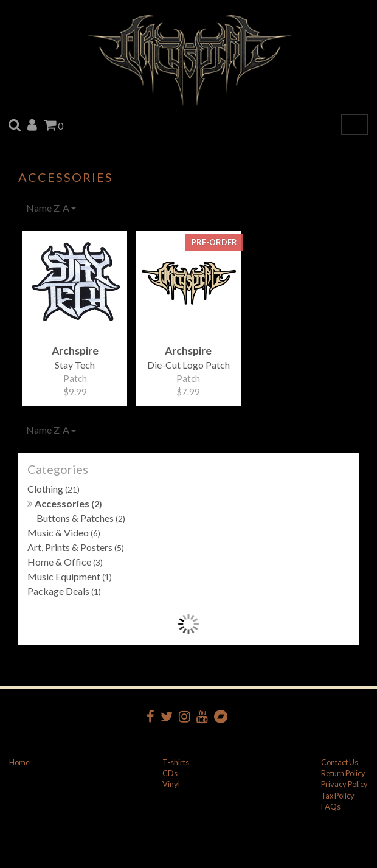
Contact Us (340, 762)
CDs (170, 773)
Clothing (54, 489)
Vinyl (171, 784)
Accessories (65, 503)
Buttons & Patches (81, 518)
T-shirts (176, 762)
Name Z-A (51, 208)
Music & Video (64, 533)
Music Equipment (70, 576)
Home (19, 762)
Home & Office (65, 562)
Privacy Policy (344, 784)
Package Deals (64, 591)
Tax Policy (338, 796)
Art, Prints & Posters (76, 547)
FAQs (331, 807)
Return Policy (343, 773)
